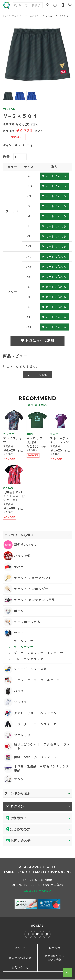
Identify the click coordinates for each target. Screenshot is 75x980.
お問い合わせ (20, 968)
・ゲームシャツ (22, 641)
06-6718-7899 (41, 880)
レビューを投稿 (37, 375)
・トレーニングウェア (27, 659)
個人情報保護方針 (20, 958)
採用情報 (55, 948)
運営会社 (20, 948)
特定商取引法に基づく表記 (55, 958)
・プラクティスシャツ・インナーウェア (40, 653)
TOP (6, 16)
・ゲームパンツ (31, 16)
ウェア (15, 16)
